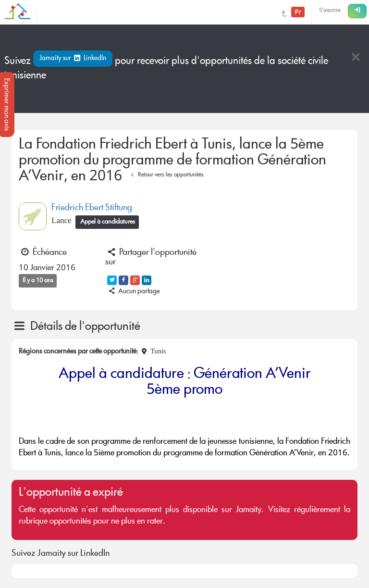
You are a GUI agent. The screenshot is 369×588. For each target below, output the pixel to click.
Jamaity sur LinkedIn (73, 59)
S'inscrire (330, 11)
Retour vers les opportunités (166, 175)
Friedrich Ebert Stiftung (92, 208)
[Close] (356, 58)
